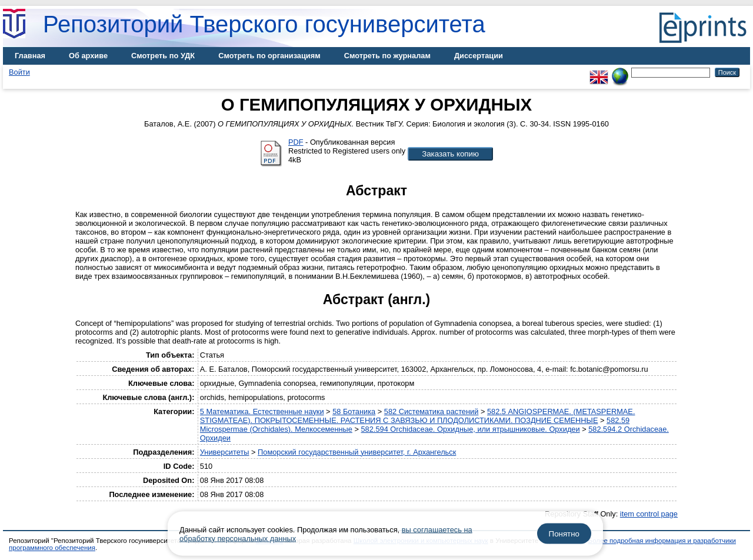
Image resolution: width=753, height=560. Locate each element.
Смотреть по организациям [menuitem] (269, 56)
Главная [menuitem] (30, 56)
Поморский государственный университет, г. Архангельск (357, 452)
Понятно (564, 534)
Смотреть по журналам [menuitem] (387, 56)
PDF (296, 142)
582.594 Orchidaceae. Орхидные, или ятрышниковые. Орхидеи (471, 429)
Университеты (225, 452)
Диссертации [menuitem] (479, 56)
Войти (19, 72)
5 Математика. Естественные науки (262, 411)
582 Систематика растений (432, 411)
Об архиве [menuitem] (88, 56)
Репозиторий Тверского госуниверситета (264, 24)
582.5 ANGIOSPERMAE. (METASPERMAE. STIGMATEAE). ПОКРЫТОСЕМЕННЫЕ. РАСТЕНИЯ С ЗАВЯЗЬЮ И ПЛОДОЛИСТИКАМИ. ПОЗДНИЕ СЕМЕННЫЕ (418, 416)
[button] (450, 154)
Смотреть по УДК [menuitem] (163, 56)
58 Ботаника (354, 411)
